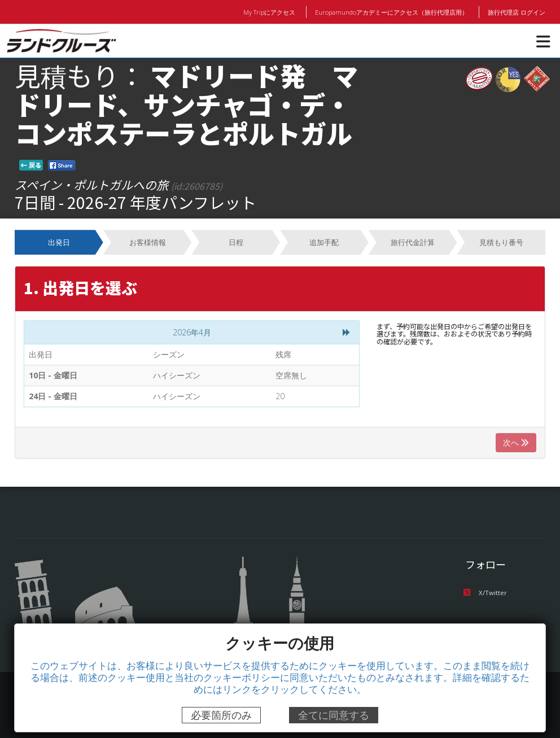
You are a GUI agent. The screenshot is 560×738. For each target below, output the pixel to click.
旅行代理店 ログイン (517, 12)
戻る (31, 165)
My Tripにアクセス (272, 12)
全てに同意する (334, 715)
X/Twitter (485, 593)
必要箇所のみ (221, 715)
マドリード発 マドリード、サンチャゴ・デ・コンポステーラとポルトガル (186, 104)
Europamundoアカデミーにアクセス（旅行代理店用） (393, 12)
